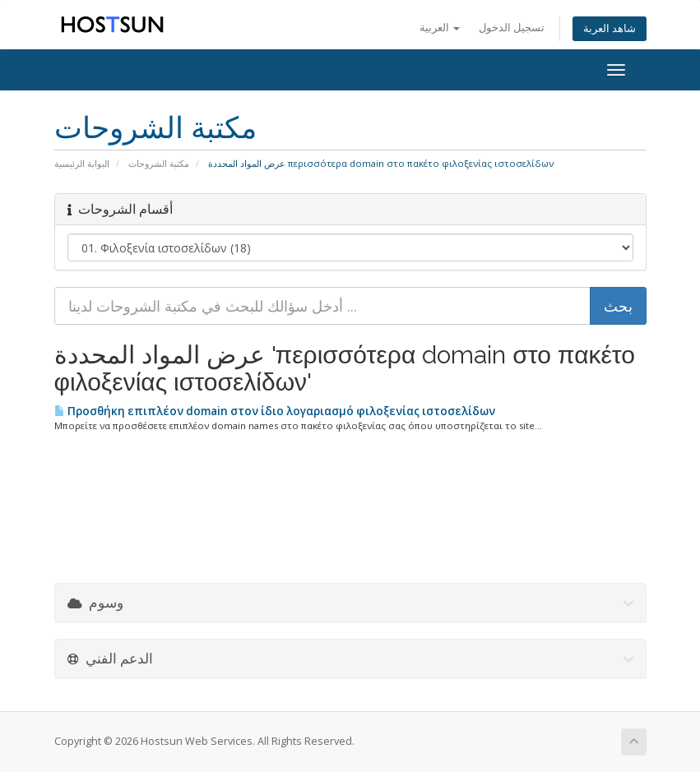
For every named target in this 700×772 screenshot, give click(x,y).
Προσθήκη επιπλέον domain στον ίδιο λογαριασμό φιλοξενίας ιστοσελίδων (275, 411)
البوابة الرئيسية (82, 163)
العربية (440, 28)
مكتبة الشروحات (159, 163)
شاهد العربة (610, 28)
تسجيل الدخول (512, 28)
